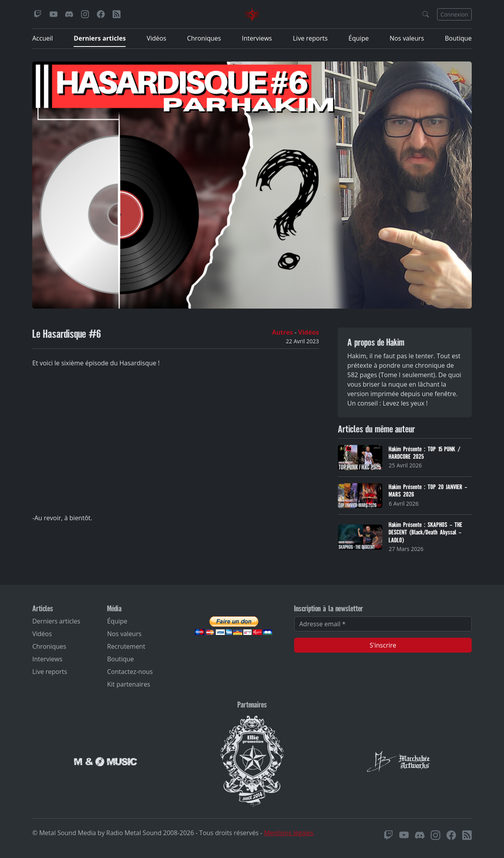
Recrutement (126, 646)
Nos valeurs (407, 38)
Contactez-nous (130, 672)
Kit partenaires (129, 684)
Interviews (257, 38)
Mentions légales (288, 833)
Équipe (359, 38)
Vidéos (156, 38)
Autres (283, 332)
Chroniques (204, 38)
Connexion (454, 14)
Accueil (43, 38)
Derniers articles (100, 38)
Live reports (310, 38)
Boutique (458, 38)
